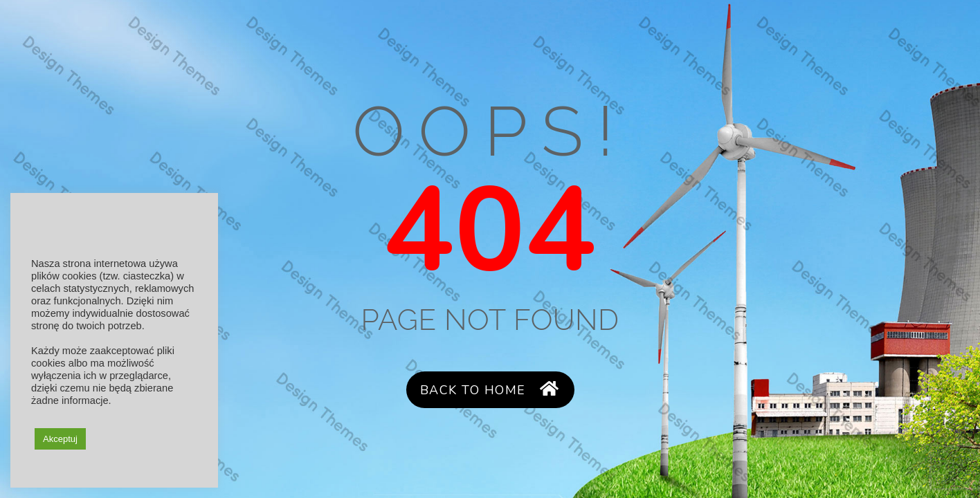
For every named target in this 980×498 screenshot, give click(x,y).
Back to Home (490, 390)
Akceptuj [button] (60, 439)
